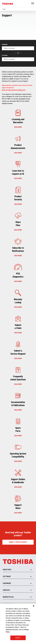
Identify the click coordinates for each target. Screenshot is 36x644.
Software (5, 56)
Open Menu (33, 3)
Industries (7, 570)
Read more (18, 127)
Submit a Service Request (18, 542)
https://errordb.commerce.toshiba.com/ (14, 90)
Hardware (5, 45)
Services (6, 590)
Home (4, 9)
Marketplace (8, 597)
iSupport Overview (21, 79)
